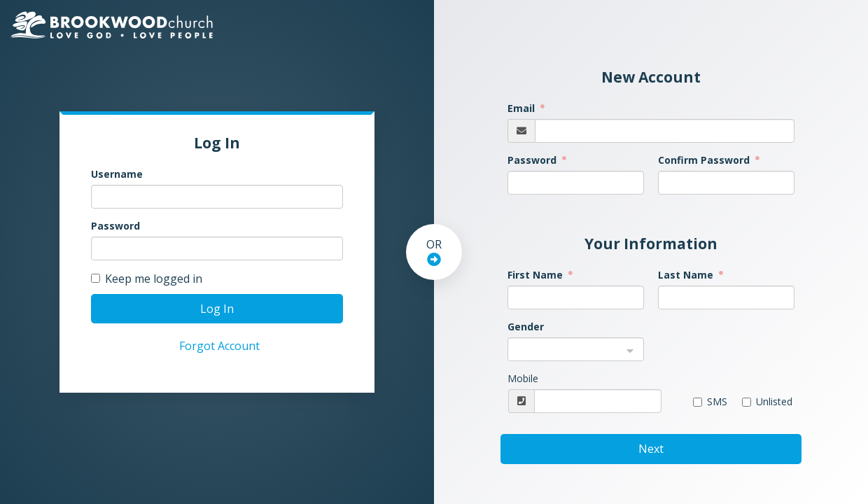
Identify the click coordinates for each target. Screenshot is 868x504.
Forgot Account (219, 346)
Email (523, 108)
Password (115, 226)
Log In (217, 309)
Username (117, 174)
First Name (537, 275)
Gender (526, 327)
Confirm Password (705, 160)
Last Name (687, 275)
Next (651, 449)
